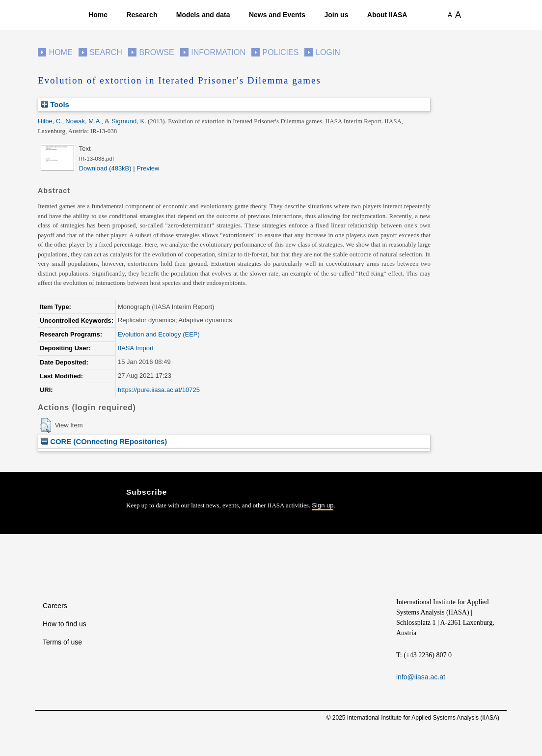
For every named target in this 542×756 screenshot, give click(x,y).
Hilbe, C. (50, 121)
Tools (55, 104)
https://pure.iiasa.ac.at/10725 (159, 390)
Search (106, 52)
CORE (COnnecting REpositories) (104, 441)
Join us (336, 15)
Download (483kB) (105, 168)
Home (98, 15)
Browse (156, 52)
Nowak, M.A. (83, 121)
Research (142, 15)
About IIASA (387, 15)
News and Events (277, 15)
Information (218, 52)
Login (328, 52)
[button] (45, 425)
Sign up (323, 505)
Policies (281, 52)
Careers (55, 606)
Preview (148, 168)
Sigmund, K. (129, 121)
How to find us (65, 624)
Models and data (203, 15)
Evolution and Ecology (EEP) (159, 334)
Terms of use (62, 642)
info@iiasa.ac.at (421, 677)
